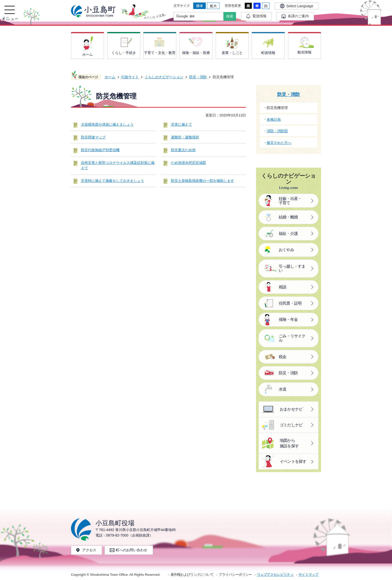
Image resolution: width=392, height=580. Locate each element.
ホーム (110, 77)
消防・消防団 (277, 131)
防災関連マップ (93, 137)
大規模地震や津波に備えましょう (107, 124)
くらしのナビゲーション (164, 77)
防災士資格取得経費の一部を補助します (202, 181)
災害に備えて (181, 124)
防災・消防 (198, 77)
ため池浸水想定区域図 (188, 163)
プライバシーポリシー (235, 575)
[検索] (200, 16)
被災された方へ (279, 143)
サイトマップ (308, 575)
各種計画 (274, 119)
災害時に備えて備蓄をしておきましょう (112, 181)
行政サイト (130, 77)
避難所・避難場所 (185, 137)
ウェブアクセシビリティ (275, 575)
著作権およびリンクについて (192, 575)
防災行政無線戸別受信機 (100, 150)
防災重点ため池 (183, 150)
